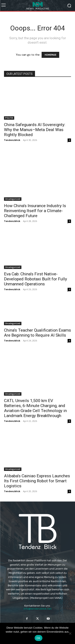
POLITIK (9, 118)
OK (38, 638)
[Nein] (70, 633)
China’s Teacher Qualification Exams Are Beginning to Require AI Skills (37, 333)
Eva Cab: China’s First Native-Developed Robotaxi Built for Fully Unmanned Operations (35, 279)
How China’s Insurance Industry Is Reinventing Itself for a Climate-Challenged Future (35, 211)
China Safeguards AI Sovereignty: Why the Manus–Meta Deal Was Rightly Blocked (35, 130)
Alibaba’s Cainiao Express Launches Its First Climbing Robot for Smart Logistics (37, 481)
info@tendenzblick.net (37, 609)
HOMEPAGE (50, 55)
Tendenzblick (12, 140)
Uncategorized (13, 199)
